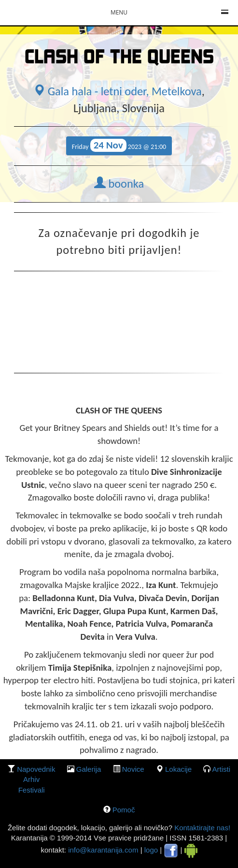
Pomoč (124, 810)
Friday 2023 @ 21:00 (119, 145)
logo (151, 850)
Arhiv (31, 779)
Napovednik (36, 769)
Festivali (32, 790)
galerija (89, 769)
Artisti (222, 769)
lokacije (178, 769)
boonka (119, 184)
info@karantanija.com (103, 850)
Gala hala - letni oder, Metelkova (118, 91)
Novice (133, 769)
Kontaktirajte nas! (201, 828)
